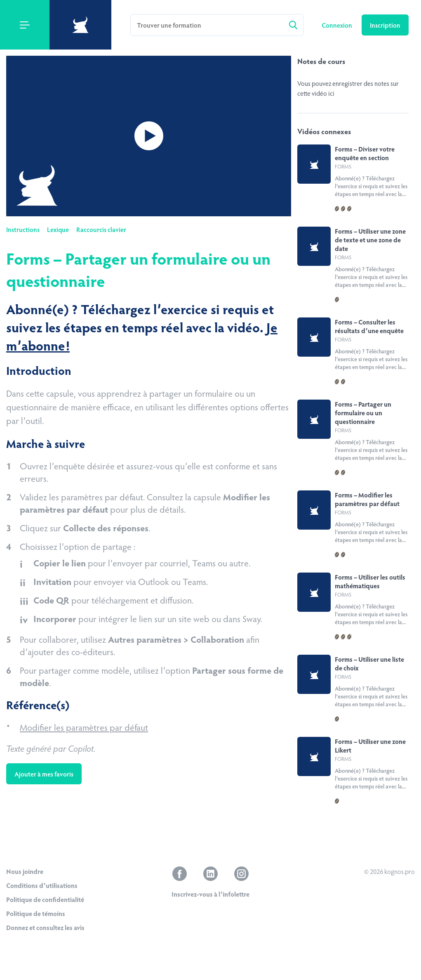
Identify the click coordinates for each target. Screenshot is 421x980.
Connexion (338, 25)
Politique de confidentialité (45, 899)
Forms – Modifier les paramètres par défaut (367, 499)
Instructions (23, 229)
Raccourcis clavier (101, 229)
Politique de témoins (36, 913)
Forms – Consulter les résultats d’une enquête (369, 326)
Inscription (385, 25)
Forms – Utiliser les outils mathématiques (370, 581)
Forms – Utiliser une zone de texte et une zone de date (370, 240)
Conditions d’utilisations (42, 885)
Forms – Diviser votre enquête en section (365, 153)
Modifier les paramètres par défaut (84, 727)
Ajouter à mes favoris (44, 774)
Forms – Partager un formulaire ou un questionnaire (363, 413)
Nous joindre (25, 871)
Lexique (58, 229)
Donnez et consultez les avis (45, 927)
